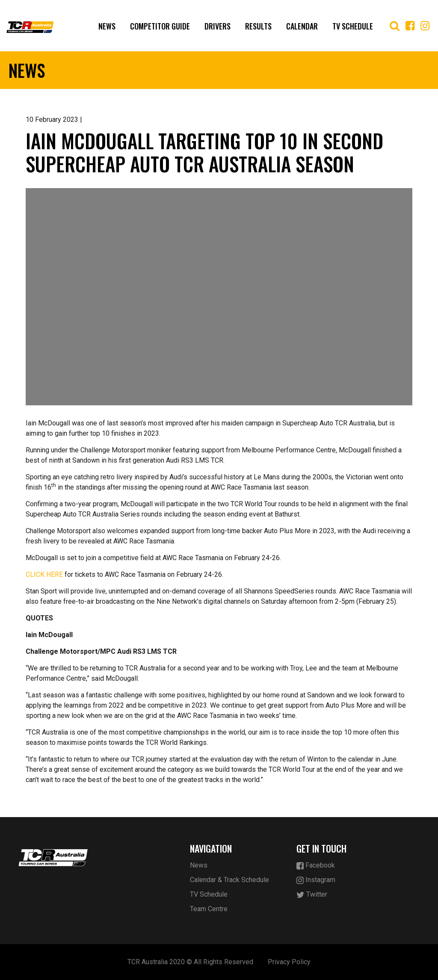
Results (258, 26)
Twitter (312, 895)
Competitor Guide (160, 26)
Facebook (316, 866)
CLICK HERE (44, 574)
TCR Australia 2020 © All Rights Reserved (190, 962)
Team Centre (209, 909)
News (107, 26)
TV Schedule (353, 26)
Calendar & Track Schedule (229, 880)
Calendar (302, 26)
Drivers (218, 26)
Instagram (316, 880)
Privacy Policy (289, 962)
